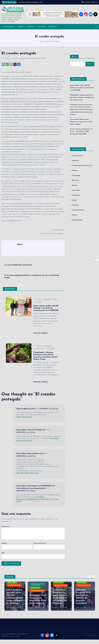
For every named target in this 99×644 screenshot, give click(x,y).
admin (5, 58)
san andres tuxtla (39, 349)
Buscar (74, 57)
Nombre (4, 543)
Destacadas (22, 58)
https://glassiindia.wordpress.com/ (30, 453)
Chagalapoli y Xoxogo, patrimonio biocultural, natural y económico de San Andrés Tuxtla (82, 98)
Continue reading (41, 333)
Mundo (75, 200)
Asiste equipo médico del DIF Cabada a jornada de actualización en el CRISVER (82, 88)
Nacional (41, 27)
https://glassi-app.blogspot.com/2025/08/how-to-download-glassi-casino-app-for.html (38, 499)
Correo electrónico (40, 543)
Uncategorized (77, 220)
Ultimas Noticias (32, 58)
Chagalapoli (47, 346)
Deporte (75, 171)
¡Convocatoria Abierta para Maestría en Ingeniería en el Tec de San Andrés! (81, 122)
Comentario (6, 526)
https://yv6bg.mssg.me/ (26, 409)
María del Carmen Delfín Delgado (53, 234)
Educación (76, 180)
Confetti (14, 58)
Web (3, 553)
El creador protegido (52, 42)
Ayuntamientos (9, 27)
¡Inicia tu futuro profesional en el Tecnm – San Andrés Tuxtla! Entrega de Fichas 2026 (81, 132)
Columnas (31, 27)
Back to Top (91, 635)
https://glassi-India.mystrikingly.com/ (31, 430)
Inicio (41, 42)
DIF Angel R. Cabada (50, 299)
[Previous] (90, 577)
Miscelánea (52, 27)
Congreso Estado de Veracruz (82, 166)
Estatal (20, 27)
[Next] (93, 577)
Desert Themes (15, 636)
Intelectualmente (58, 230)
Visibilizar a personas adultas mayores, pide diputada (14, 598)
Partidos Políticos (78, 210)
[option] (15, 596)
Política (75, 215)
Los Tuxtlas (76, 190)
